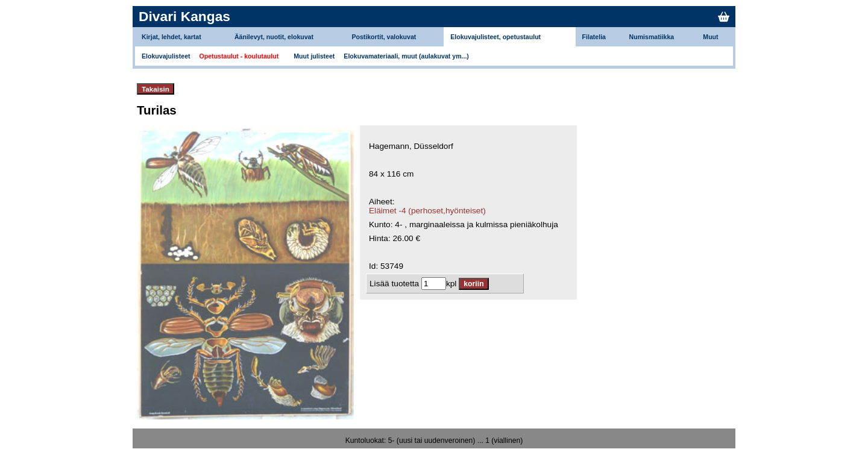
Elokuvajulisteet (166, 56)
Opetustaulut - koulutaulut (239, 56)
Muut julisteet (314, 56)
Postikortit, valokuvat (384, 37)
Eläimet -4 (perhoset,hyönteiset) (427, 211)
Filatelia (594, 37)
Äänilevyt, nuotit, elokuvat (274, 37)
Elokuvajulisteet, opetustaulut (495, 37)
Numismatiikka (652, 37)
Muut (710, 37)
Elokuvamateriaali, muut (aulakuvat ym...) (406, 56)
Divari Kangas (184, 16)
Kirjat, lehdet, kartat (171, 37)
